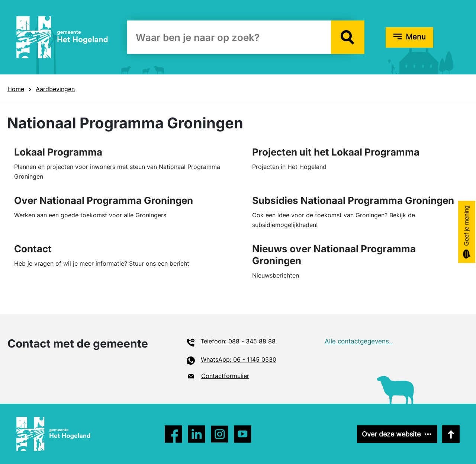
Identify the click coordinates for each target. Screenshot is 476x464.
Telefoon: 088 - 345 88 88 (238, 341)
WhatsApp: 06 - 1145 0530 (239, 359)
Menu (416, 37)
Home (16, 89)
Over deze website (391, 434)
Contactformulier (225, 376)
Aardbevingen (55, 89)
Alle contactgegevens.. (359, 341)
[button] (348, 37)
